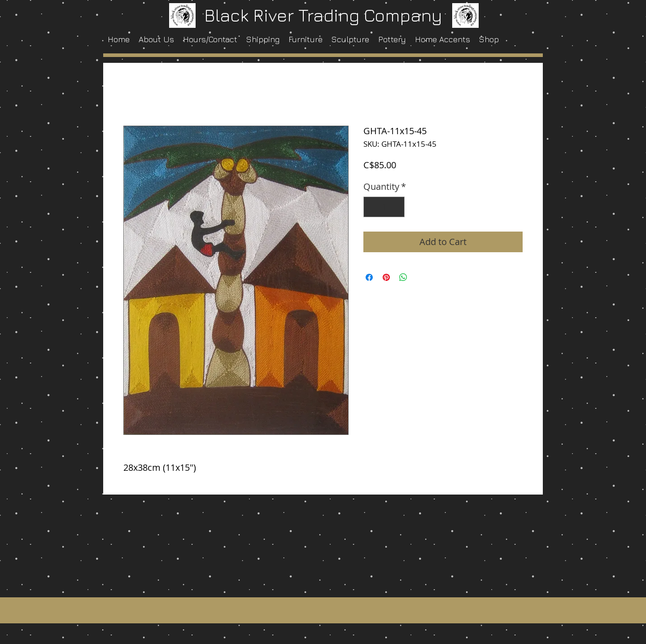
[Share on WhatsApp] (403, 277)
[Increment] (396, 207)
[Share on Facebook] (369, 277)
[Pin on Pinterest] (386, 277)
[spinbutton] (384, 207)
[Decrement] (372, 207)
